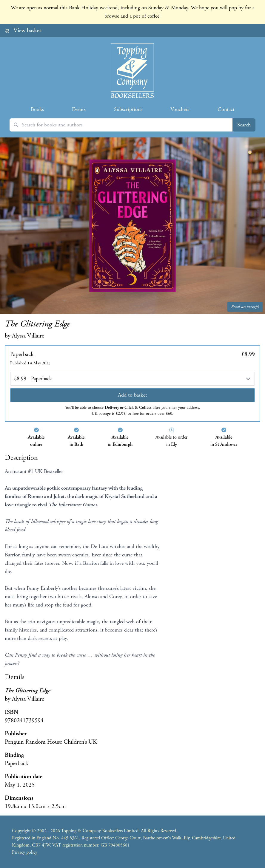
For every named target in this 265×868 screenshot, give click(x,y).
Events (79, 109)
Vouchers (180, 109)
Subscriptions (128, 109)
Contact (226, 109)
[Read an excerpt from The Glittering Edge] (132, 226)
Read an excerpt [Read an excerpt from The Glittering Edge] (245, 307)
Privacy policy (25, 852)
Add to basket (132, 395)
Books (37, 109)
